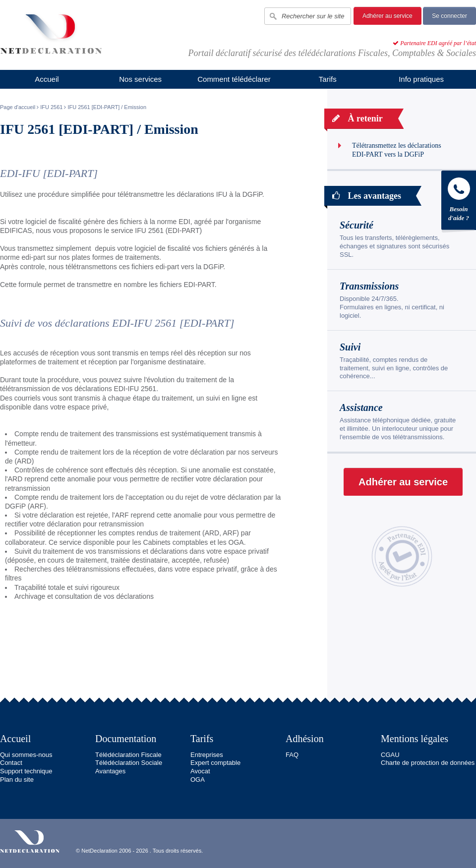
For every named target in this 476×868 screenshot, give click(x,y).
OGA (198, 780)
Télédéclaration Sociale (129, 763)
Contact (11, 763)
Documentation (126, 739)
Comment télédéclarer (234, 79)
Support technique (26, 771)
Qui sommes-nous (26, 755)
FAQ (292, 755)
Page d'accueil (18, 107)
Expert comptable (215, 763)
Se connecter (449, 16)
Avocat (200, 771)
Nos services (140, 79)
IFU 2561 (51, 107)
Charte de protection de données (428, 763)
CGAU (390, 755)
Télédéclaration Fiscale (128, 755)
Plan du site (17, 780)
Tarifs (328, 79)
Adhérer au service (387, 16)
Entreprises (207, 755)
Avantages (110, 771)
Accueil (47, 79)
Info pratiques (421, 79)
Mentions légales (415, 739)
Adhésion (305, 739)
